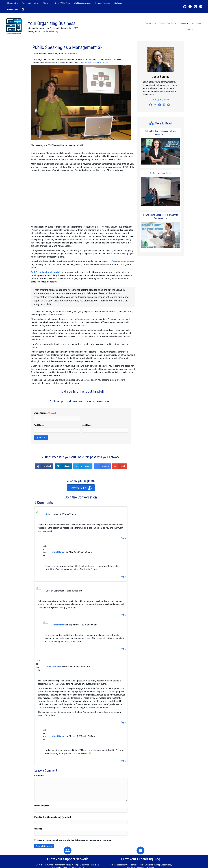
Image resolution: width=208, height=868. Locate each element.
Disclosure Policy (166, 863)
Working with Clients (82, 3)
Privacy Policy (149, 863)
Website (38, 795)
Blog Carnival (13, 3)
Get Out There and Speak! (161, 173)
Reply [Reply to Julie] (123, 536)
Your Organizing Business (52, 23)
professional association (120, 261)
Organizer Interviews (30, 3)
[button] (24, 10)
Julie (48, 513)
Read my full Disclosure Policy (93, 63)
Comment (39, 741)
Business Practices (102, 3)
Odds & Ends (13, 10)
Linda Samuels (53, 646)
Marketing (118, 3)
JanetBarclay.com (41, 865)
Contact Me (135, 863)
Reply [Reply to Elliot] (123, 601)
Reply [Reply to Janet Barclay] (123, 565)
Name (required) (42, 771)
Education (47, 3)
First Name (39, 425)
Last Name (87, 425)
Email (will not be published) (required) (53, 783)
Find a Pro (149, 23)
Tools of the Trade (63, 3)
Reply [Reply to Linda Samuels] (123, 698)
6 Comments (71, 54)
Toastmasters (84, 319)
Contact (190, 30)
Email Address (45, 413)
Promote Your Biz (166, 23)
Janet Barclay (52, 31)
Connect (182, 23)
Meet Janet (196, 23)
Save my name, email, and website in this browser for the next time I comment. (75, 806)
